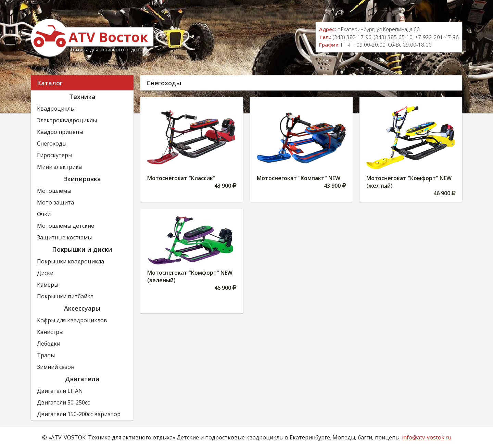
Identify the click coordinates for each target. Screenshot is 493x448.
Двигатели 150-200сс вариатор (79, 414)
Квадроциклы (56, 109)
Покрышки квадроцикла (71, 261)
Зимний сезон (56, 367)
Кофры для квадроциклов (72, 320)
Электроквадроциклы (67, 120)
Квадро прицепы (60, 132)
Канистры (50, 332)
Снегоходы (52, 144)
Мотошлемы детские (66, 226)
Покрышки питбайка (65, 296)
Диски (45, 273)
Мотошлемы (54, 191)
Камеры (48, 285)
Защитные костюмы (64, 237)
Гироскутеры (55, 155)
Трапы (46, 355)
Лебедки (49, 344)
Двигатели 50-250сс (63, 402)
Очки (44, 214)
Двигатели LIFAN (60, 391)
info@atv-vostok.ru (427, 437)
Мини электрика (59, 167)
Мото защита (55, 202)
